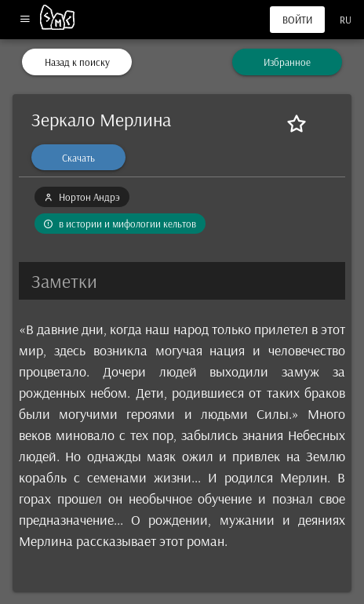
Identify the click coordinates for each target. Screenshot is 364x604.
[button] (182, 281)
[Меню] (25, 20)
